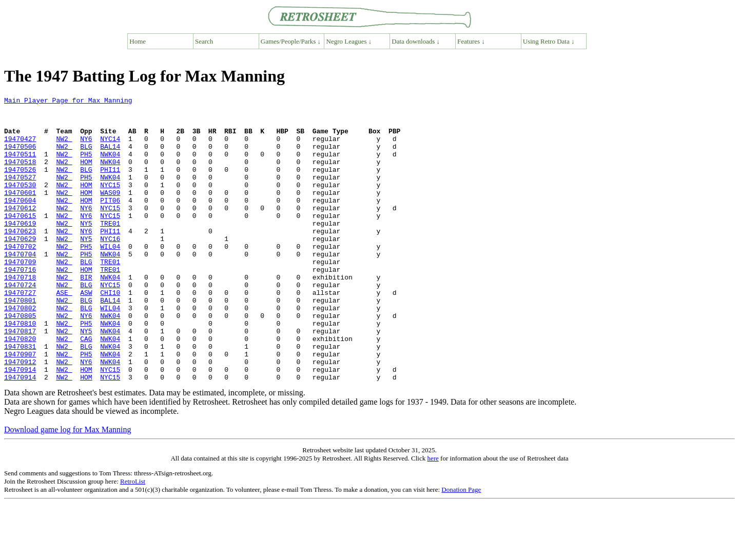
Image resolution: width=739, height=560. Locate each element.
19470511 (20, 166)
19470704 (20, 286)
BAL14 (110, 157)
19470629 (20, 268)
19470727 (20, 332)
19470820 (20, 388)
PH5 (86, 166)
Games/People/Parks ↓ (291, 41)
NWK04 (110, 166)
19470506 (20, 157)
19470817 (20, 378)
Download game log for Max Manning (68, 486)
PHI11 (110, 185)
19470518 (20, 175)
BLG (86, 157)
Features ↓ (471, 41)
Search (204, 41)
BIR (86, 314)
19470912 (20, 415)
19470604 (20, 222)
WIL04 (110, 277)
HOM (86, 175)
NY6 (86, 148)
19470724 (20, 323)
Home (138, 41)
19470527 (20, 194)
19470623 (20, 258)
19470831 (20, 397)
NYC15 (110, 203)
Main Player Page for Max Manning (68, 102)
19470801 (20, 342)
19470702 (20, 277)
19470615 (20, 240)
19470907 (20, 406)
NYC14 (110, 148)
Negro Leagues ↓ (349, 41)
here (433, 515)
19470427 (20, 148)
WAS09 (110, 212)
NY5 (86, 249)
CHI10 (110, 332)
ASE (64, 332)
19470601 (20, 212)
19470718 (20, 314)
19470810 (20, 369)
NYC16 (110, 268)
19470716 (20, 305)
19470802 (20, 351)
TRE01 (110, 249)
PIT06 (110, 222)
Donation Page (461, 546)
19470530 (20, 203)
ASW (86, 332)
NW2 (64, 148)
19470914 (20, 425)
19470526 (20, 185)
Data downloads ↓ (416, 41)
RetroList (133, 538)
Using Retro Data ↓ (549, 41)
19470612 (20, 231)
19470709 (20, 295)
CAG (86, 388)
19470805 (20, 360)
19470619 (20, 249)
